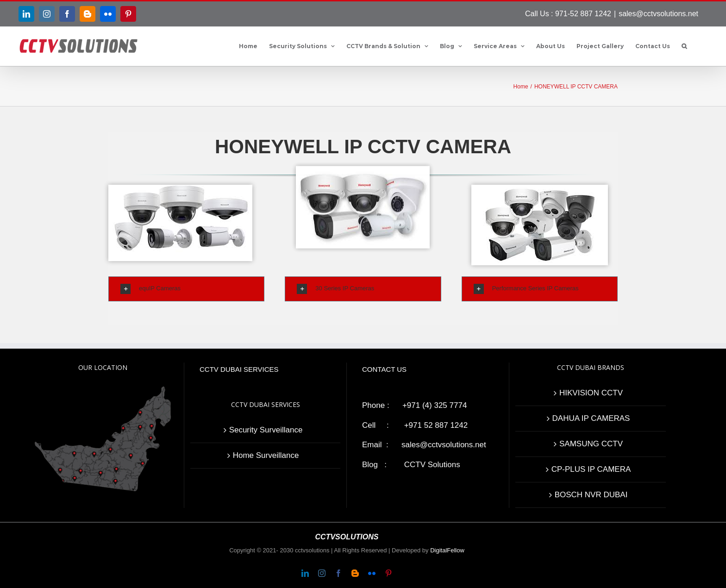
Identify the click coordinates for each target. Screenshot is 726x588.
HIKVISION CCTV (591, 393)
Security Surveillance (266, 430)
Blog (370, 465)
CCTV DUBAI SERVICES (239, 369)
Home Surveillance (266, 455)
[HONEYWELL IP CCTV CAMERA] (180, 189)
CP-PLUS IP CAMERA (591, 469)
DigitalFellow (447, 550)
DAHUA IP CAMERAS (591, 418)
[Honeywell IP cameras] (363, 83)
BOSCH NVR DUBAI (591, 495)
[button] (684, 46)
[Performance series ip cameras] (576, 189)
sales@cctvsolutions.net (658, 14)
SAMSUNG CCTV (591, 444)
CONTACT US (384, 369)
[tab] (186, 289)
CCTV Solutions (432, 465)
